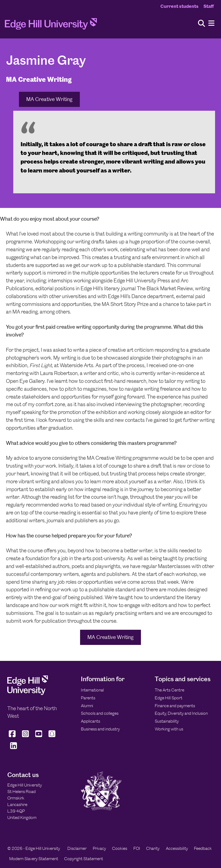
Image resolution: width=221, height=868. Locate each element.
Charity (153, 848)
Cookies (120, 848)
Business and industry (100, 729)
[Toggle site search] (202, 24)
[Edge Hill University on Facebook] (13, 737)
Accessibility (177, 848)
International (92, 690)
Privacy (99, 848)
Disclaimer (77, 848)
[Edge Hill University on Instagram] (26, 737)
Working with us (169, 729)
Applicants (90, 721)
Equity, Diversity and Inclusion (181, 713)
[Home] (51, 25)
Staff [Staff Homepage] (209, 6)
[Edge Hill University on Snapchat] (52, 737)
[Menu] (211, 23)
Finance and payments (175, 706)
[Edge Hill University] (28, 694)
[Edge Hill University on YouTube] (39, 737)
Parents (88, 698)
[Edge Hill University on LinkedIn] (13, 749)
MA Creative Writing (49, 99)
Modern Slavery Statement (34, 859)
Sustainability (167, 721)
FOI (137, 848)
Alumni (87, 706)
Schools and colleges (100, 713)
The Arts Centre (169, 690)
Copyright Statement (84, 859)
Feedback (203, 848)
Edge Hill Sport (169, 698)
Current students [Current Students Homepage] (179, 6)
